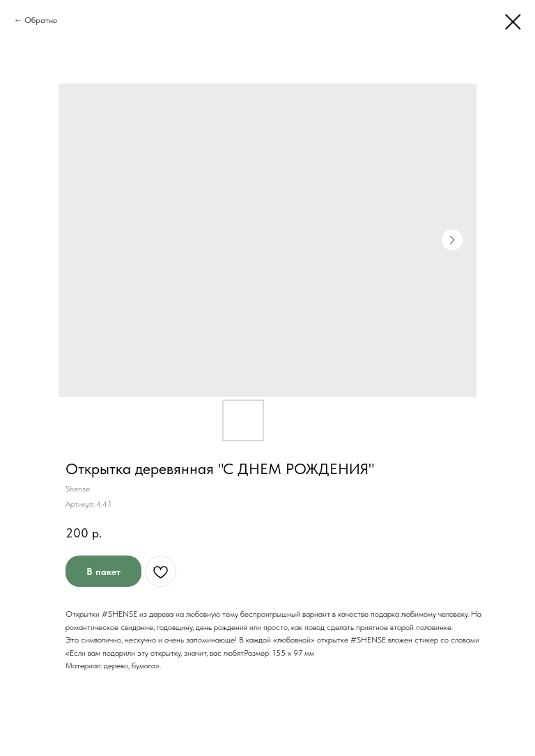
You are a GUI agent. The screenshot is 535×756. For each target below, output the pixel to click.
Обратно (41, 20)
